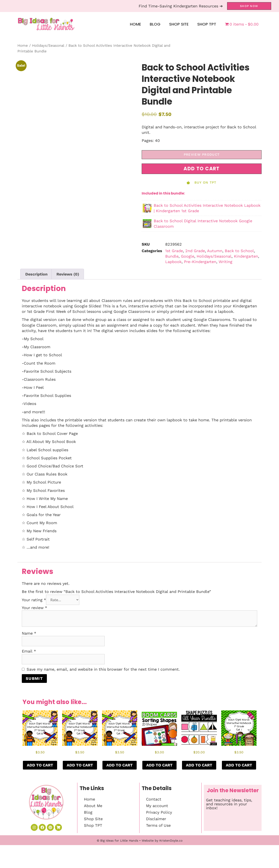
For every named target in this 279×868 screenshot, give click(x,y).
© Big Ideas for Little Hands (117, 840)
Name (29, 633)
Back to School (239, 251)
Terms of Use (158, 825)
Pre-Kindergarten (200, 262)
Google (188, 256)
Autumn (215, 251)
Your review (34, 608)
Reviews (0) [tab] (68, 274)
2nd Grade (195, 251)
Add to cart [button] (40, 765)
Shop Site (179, 24)
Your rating (34, 600)
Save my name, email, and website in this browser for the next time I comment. (103, 669)
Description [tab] (36, 274)
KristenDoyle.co (171, 840)
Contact (154, 799)
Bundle (172, 256)
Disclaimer (156, 819)
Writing (225, 262)
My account (157, 806)
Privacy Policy (159, 812)
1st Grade (174, 251)
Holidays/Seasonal (48, 46)
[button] (202, 169)
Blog (155, 24)
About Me (93, 806)
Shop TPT (207, 24)
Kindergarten (246, 256)
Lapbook (173, 262)
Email (29, 651)
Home (135, 24)
